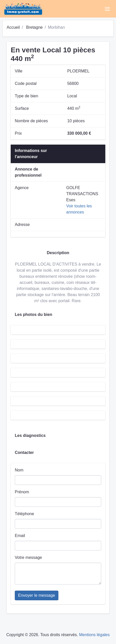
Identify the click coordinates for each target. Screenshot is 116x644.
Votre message (28, 557)
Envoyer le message (37, 595)
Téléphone (24, 514)
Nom (19, 470)
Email (20, 536)
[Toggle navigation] (107, 9)
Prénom (22, 492)
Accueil (13, 27)
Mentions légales (94, 635)
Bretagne (34, 27)
